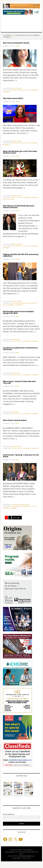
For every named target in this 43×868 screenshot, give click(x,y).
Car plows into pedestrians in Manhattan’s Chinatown (20, 349)
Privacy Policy (16, 858)
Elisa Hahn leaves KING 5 (13, 98)
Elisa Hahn (18, 143)
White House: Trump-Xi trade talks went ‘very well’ (19, 382)
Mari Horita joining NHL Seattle (16, 43)
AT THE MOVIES (19, 506)
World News (14, 412)
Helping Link (18, 303)
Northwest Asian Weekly (21, 24)
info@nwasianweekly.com (27, 856)
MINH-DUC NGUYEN (28, 303)
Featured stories (25, 505)
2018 (13, 90)
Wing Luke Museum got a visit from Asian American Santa (20, 152)
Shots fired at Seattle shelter (15, 420)
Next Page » (17, 518)
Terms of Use (26, 858)
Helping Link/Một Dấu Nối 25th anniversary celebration (21, 255)
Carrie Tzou (18, 246)
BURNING (26, 506)
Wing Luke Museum (9, 199)
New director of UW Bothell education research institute (19, 207)
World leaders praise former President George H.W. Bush (18, 312)
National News (15, 339)
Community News (16, 447)
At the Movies (15, 505)
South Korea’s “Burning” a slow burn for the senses (21, 456)
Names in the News (16, 88)
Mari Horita (18, 90)
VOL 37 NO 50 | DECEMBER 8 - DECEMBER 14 (27, 197)
